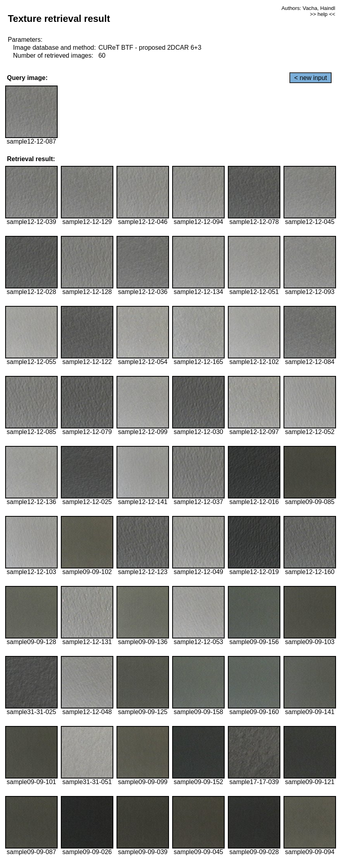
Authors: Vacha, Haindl (308, 8)
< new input (311, 78)
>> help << (322, 14)
